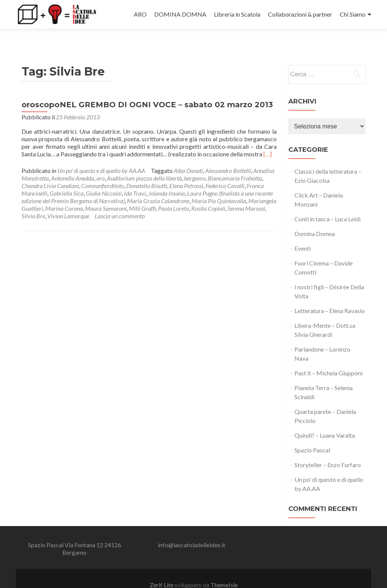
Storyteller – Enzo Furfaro (328, 451)
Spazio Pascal (312, 436)
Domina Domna (315, 220)
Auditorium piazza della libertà (144, 164)
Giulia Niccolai (104, 180)
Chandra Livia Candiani (50, 172)
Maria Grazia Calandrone (158, 187)
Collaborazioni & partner (300, 14)
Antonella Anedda (73, 164)
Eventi (303, 235)
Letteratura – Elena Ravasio (330, 297)
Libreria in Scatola (237, 14)
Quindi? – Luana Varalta (325, 422)
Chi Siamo (353, 14)
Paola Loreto (173, 195)
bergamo (195, 164)
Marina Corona (64, 195)
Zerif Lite (162, 572)
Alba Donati (188, 157)
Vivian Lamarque (68, 202)
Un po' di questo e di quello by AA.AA (101, 157)
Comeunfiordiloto (103, 172)
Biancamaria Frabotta (235, 164)
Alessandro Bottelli (228, 157)
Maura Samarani (106, 195)
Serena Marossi (246, 195)
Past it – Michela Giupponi (328, 359)
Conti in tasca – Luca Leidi (327, 205)
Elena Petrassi (186, 172)
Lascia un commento (120, 202)
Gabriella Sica (67, 180)
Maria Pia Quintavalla (219, 187)
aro (101, 164)
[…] (268, 140)
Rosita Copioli (208, 195)
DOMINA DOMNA (180, 14)
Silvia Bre (33, 202)
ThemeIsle (224, 572)
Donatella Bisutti (147, 172)
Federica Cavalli (225, 172)
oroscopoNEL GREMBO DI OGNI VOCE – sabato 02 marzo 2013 (147, 91)
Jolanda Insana (166, 180)
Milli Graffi (142, 195)
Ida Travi (135, 180)
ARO (140, 14)
